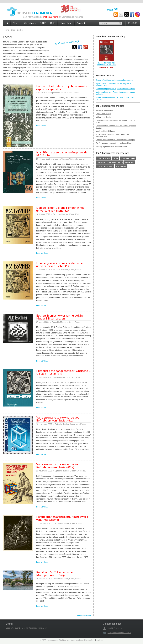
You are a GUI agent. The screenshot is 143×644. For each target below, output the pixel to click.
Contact (81, 23)
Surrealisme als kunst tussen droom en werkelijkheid (112, 135)
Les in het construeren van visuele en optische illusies (115, 121)
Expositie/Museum (115, 162)
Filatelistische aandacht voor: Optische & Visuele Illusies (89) (63, 372)
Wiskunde (101, 162)
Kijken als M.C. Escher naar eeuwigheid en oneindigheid (114, 84)
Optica (99, 166)
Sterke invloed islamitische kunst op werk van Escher (115, 98)
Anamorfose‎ (121, 166)
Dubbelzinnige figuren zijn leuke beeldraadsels (115, 89)
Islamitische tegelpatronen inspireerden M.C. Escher (63, 154)
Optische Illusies (104, 158)
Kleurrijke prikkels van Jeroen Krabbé (112, 146)
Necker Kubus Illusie (104, 110)
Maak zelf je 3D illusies (105, 131)
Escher (20, 30)
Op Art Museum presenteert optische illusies (114, 143)
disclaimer (99, 640)
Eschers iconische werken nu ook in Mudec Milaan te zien (59, 317)
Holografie (125, 158)
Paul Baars (109, 166)
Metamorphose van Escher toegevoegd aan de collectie (116, 93)
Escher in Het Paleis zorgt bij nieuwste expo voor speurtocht (62, 87)
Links (53, 23)
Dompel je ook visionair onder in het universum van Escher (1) (60, 264)
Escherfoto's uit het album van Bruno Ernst (106, 64)
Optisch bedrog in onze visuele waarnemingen (115, 140)
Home (7, 30)
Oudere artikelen (84, 615)
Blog (13, 30)
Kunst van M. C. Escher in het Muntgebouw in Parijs (55, 573)
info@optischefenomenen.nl (119, 633)
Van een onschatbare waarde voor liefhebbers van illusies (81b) (59, 419)
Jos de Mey (129, 162)
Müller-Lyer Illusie (103, 117)
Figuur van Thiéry (103, 114)
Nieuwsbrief (66, 23)
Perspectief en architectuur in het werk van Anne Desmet (62, 518)
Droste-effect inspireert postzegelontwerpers (114, 80)
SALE (43, 23)
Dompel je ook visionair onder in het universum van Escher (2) (60, 209)
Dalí (133, 158)
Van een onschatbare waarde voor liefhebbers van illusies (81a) (59, 466)
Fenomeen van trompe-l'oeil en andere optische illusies (116, 127)
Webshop (30, 23)
